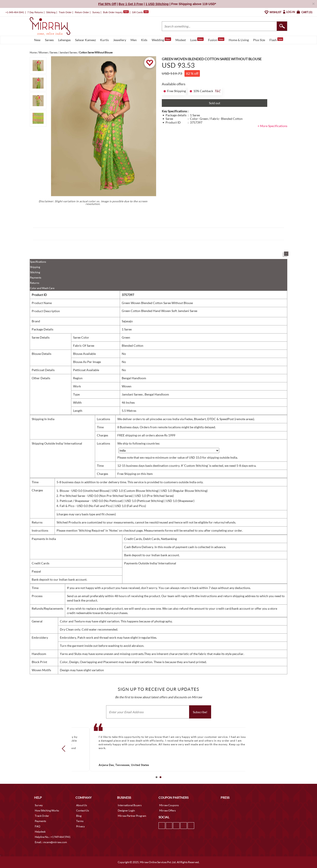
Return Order (82, 12)
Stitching (35, 272)
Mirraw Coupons (169, 805)
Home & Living (239, 40)
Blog (79, 816)
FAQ (38, 826)
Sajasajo (127, 321)
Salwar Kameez (85, 40)
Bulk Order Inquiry (113, 12)
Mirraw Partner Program (132, 816)
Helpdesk (40, 832)
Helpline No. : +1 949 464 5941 (53, 837)
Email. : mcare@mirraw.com (51, 842)
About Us (82, 805)
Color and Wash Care (42, 288)
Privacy (80, 826)
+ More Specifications (272, 126)
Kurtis (104, 40)
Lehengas (64, 40)
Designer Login (126, 811)
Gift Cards (140, 12)
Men (134, 40)
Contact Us (83, 811)
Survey (96, 12)
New (37, 40)
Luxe (197, 40)
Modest (181, 40)
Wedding (161, 40)
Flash (276, 40)
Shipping (35, 267)
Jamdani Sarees (133, 394)
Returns (35, 283)
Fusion (216, 40)
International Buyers (130, 805)
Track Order (65, 12)
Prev (65, 749)
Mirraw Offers (167, 811)
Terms (80, 821)
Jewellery (120, 40)
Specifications (38, 262)
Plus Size (259, 40)
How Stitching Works (47, 811)
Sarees (49, 40)
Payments (36, 278)
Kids (144, 40)
